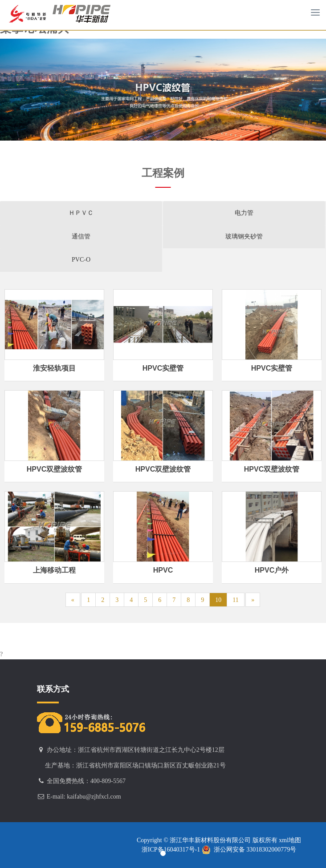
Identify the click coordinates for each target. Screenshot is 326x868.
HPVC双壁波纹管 (54, 469)
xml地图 (289, 840)
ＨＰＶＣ (81, 213)
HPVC (163, 570)
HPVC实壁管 (163, 368)
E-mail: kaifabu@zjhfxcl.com (84, 797)
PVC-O (81, 260)
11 (235, 600)
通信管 (81, 236)
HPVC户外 (272, 570)
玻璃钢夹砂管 (244, 236)
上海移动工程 (54, 570)
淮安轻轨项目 (54, 368)
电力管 (244, 213)
